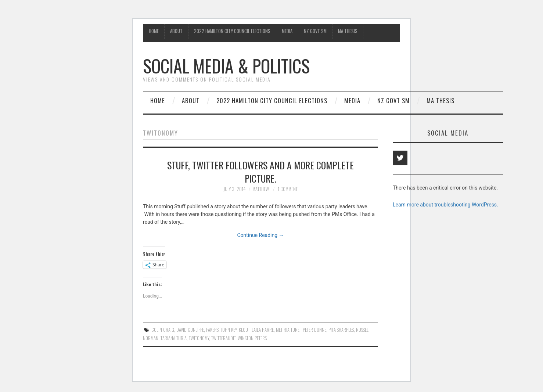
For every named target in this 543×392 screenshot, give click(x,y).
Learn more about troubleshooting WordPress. (445, 205)
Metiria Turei (288, 330)
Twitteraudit (223, 338)
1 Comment (288, 189)
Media (287, 31)
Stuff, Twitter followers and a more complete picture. (260, 172)
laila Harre (263, 330)
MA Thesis (348, 31)
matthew (261, 189)
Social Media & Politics (226, 66)
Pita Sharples (341, 330)
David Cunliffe (190, 330)
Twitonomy (199, 338)
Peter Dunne (314, 330)
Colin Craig (163, 330)
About (176, 31)
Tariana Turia (174, 338)
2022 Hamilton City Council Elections (232, 31)
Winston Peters (252, 338)
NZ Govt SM (315, 31)
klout (244, 330)
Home (154, 31)
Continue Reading (260, 235)
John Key (229, 330)
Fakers (212, 330)
